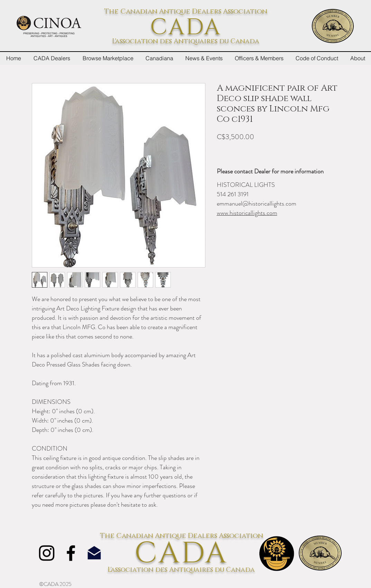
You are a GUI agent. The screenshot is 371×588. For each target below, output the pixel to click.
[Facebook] (71, 553)
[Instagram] (47, 553)
